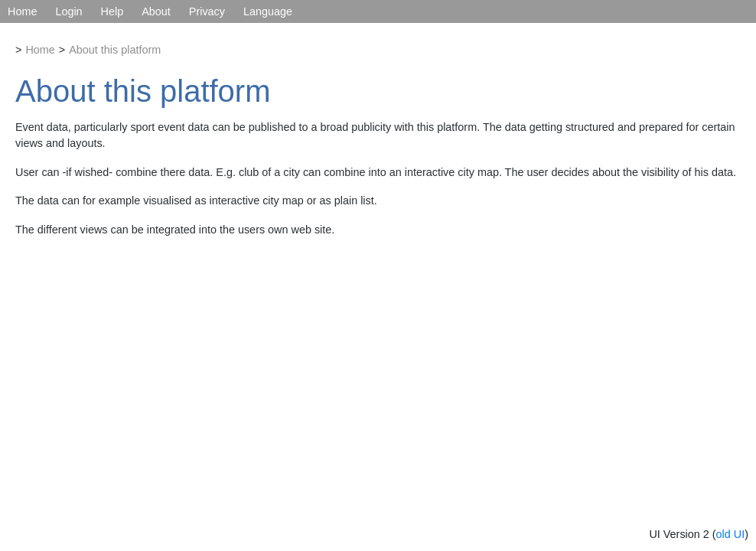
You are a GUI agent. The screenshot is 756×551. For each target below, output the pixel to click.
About (156, 11)
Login (68, 11)
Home (22, 11)
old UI (731, 534)
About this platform (115, 50)
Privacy (207, 11)
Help (112, 11)
